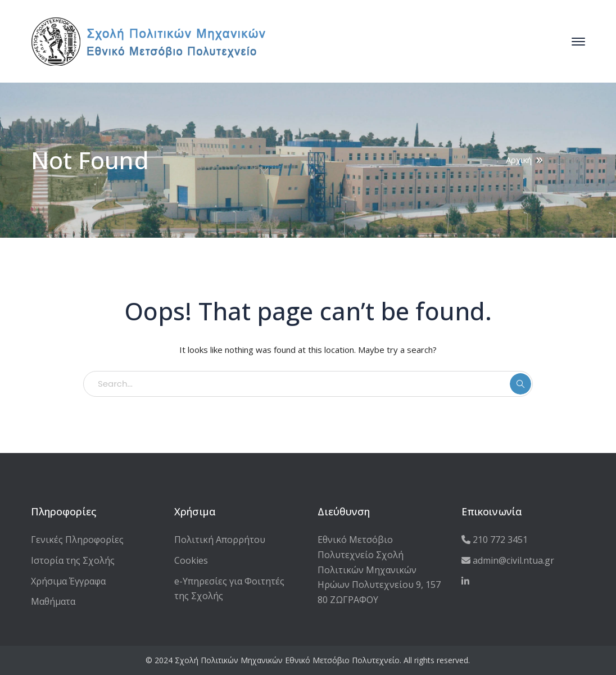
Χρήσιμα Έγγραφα (68, 581)
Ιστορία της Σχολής (73, 560)
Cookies (191, 560)
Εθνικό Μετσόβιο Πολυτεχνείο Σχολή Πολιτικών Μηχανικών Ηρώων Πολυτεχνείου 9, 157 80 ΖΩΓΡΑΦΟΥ (379, 570)
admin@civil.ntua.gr (508, 560)
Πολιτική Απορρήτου (220, 540)
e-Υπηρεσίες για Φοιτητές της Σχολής (229, 589)
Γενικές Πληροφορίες (77, 540)
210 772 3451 (495, 540)
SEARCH (520, 384)
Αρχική (519, 160)
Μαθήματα (53, 601)
